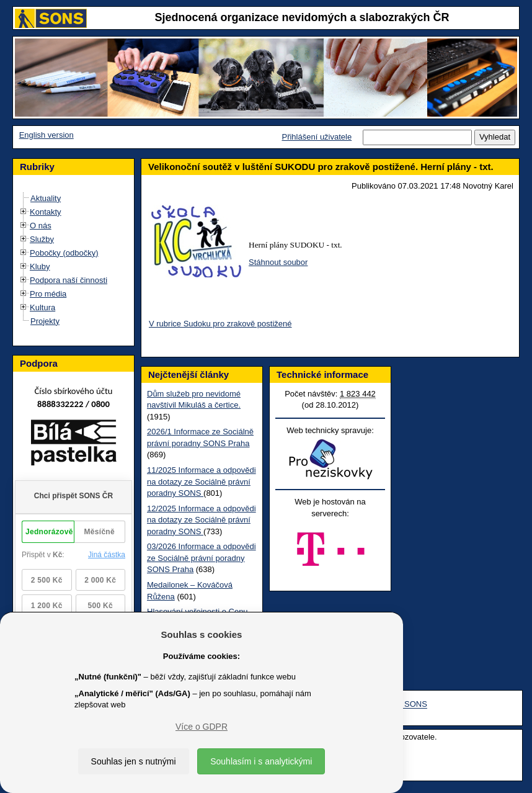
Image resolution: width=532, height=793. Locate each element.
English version (47, 135)
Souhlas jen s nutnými (134, 761)
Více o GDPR (202, 727)
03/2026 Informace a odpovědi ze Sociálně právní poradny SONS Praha (202, 558)
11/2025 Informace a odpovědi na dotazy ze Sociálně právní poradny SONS (202, 482)
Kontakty (46, 212)
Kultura (42, 307)
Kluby (40, 267)
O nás (41, 226)
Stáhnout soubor (278, 262)
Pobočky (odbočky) (64, 253)
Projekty (45, 321)
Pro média (48, 294)
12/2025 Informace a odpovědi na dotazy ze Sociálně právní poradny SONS (202, 520)
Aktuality (46, 198)
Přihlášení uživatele (317, 137)
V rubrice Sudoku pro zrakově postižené (220, 324)
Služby (42, 239)
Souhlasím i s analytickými (261, 761)
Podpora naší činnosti (69, 280)
